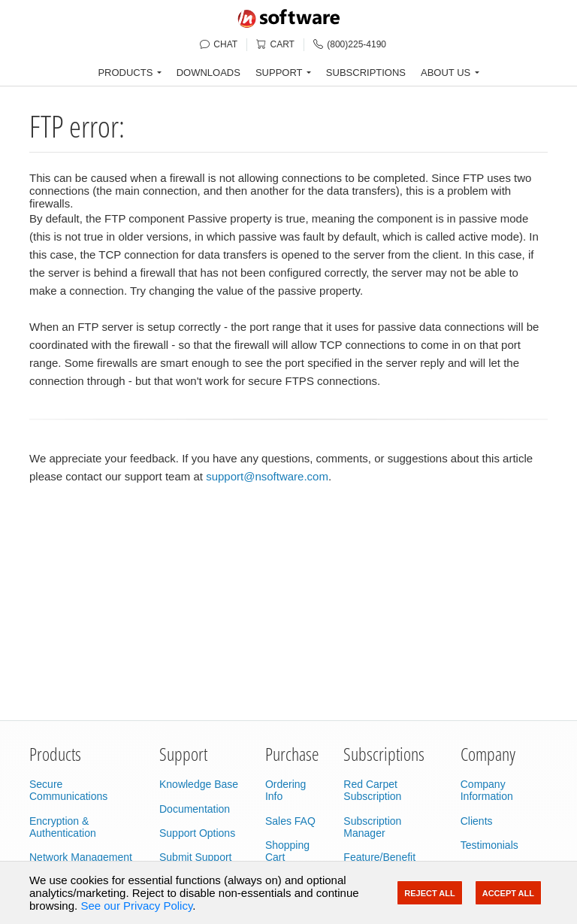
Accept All (508, 893)
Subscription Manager (372, 827)
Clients (477, 821)
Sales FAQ (290, 821)
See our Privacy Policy (136, 906)
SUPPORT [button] (279, 73)
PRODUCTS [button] (125, 73)
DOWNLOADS (208, 73)
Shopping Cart (287, 851)
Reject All (429, 893)
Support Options (197, 833)
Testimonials (489, 845)
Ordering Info (285, 790)
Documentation (195, 809)
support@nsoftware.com (267, 476)
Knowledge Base (199, 784)
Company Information (487, 790)
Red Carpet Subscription (372, 790)
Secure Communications (68, 790)
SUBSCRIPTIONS (366, 73)
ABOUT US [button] (446, 73)
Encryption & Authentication (63, 827)
